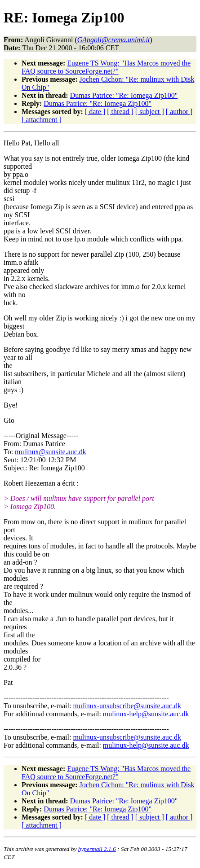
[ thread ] (120, 112)
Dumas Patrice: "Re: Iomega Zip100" (124, 95)
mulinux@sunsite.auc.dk (51, 452)
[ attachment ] (42, 120)
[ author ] (179, 112)
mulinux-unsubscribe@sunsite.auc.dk (127, 706)
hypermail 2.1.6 (97, 849)
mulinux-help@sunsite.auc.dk (146, 714)
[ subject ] (150, 112)
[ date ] (95, 112)
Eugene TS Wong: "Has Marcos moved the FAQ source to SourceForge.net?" (106, 67)
